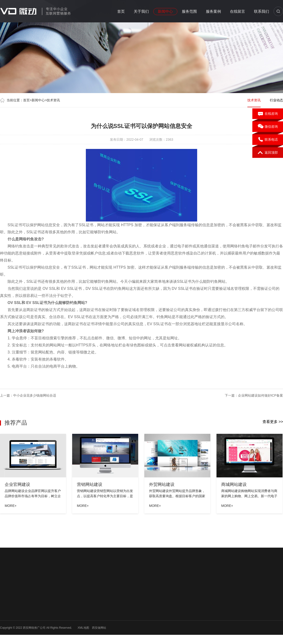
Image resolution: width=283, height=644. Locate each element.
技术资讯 (53, 100)
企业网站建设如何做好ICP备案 (260, 395)
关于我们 (141, 11)
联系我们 (262, 11)
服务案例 (213, 11)
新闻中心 (165, 11)
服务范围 (189, 11)
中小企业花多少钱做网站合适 (35, 395)
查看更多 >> (273, 422)
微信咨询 (268, 127)
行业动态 (276, 100)
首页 (121, 11)
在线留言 (237, 11)
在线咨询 (268, 114)
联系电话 (268, 140)
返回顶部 (268, 153)
